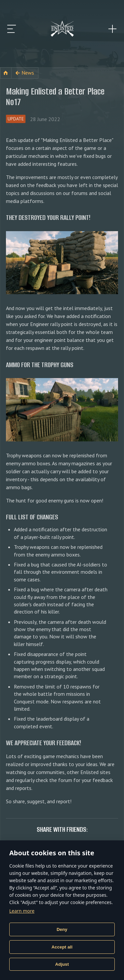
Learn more (22, 911)
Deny (62, 929)
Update (16, 119)
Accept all (62, 947)
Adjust (62, 964)
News (28, 73)
